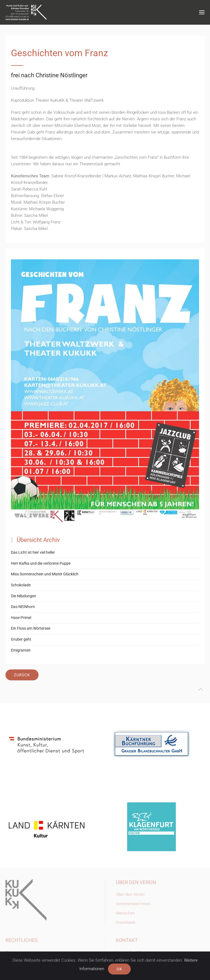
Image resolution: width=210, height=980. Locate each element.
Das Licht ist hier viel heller (33, 552)
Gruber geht (21, 639)
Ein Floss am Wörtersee (31, 628)
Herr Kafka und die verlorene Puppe (41, 563)
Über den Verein (130, 894)
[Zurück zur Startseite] (26, 12)
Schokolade (21, 585)
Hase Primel (21, 618)
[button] (202, 12)
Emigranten (21, 650)
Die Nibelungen (24, 596)
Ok (119, 969)
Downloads (126, 922)
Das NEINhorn (23, 607)
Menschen (125, 913)
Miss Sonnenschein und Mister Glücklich (45, 574)
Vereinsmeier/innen (133, 904)
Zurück (22, 675)
